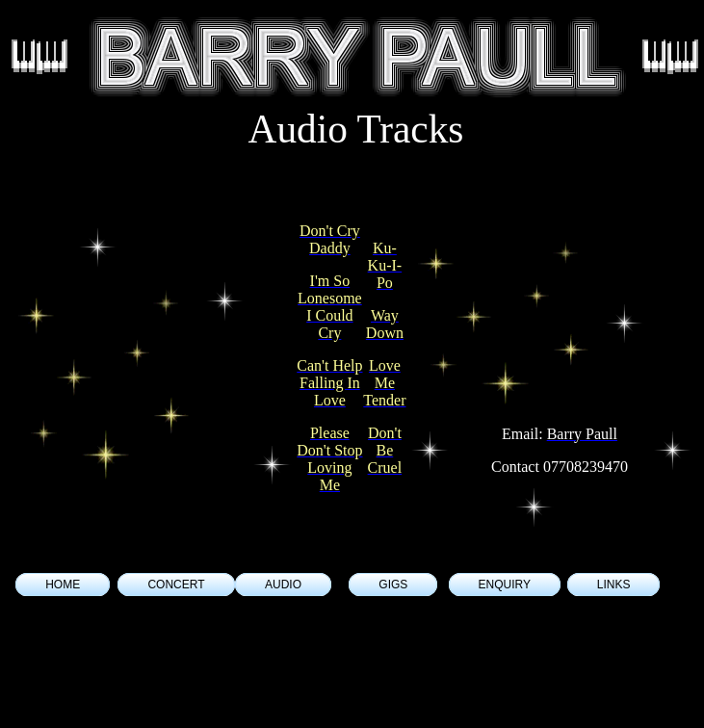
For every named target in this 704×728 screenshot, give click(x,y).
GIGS (393, 585)
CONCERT (176, 585)
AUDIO (283, 585)
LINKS (614, 585)
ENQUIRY (505, 585)
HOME (63, 585)
